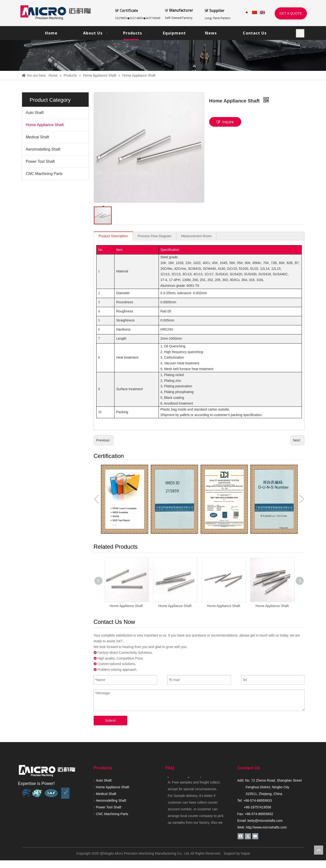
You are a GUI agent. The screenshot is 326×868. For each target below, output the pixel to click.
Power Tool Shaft (40, 161)
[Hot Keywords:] (300, 33)
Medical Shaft (37, 137)
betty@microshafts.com (265, 763)
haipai (245, 796)
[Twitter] (248, 779)
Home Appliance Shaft (45, 125)
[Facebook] (241, 779)
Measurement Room (197, 236)
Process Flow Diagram (155, 236)
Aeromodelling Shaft (43, 149)
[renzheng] (51, 736)
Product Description (113, 236)
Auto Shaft (35, 113)
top (319, 850)
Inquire (225, 122)
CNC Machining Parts (44, 174)
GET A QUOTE (291, 13)
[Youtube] (255, 779)
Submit (110, 663)
